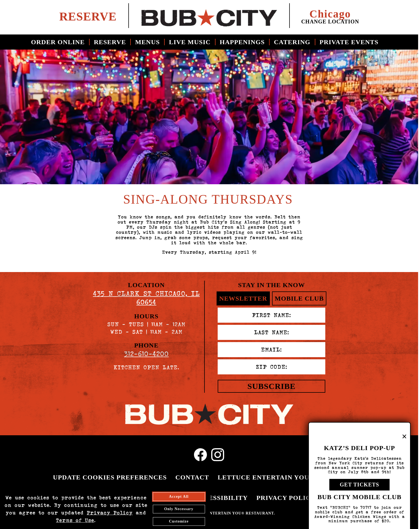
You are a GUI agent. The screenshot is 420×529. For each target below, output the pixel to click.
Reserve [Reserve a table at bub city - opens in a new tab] (88, 16)
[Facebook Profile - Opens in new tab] (200, 455)
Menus (147, 42)
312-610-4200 (146, 354)
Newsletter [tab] (243, 298)
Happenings (242, 42)
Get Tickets (359, 493)
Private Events (349, 42)
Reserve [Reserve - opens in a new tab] (110, 42)
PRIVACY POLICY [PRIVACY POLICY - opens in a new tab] (286, 498)
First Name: (272, 315)
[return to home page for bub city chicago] (209, 16)
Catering (292, 42)
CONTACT (192, 477)
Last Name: (272, 332)
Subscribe (271, 386)
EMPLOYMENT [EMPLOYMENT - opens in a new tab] (68, 498)
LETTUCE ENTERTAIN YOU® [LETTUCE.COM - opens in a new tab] (266, 477)
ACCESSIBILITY (221, 498)
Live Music (190, 42)
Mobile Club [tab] (299, 298)
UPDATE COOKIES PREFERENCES (110, 477)
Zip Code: (272, 367)
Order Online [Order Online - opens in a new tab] (58, 42)
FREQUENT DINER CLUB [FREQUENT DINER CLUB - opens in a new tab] (144, 498)
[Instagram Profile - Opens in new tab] (218, 455)
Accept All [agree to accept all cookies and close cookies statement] (179, 520)
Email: (271, 350)
